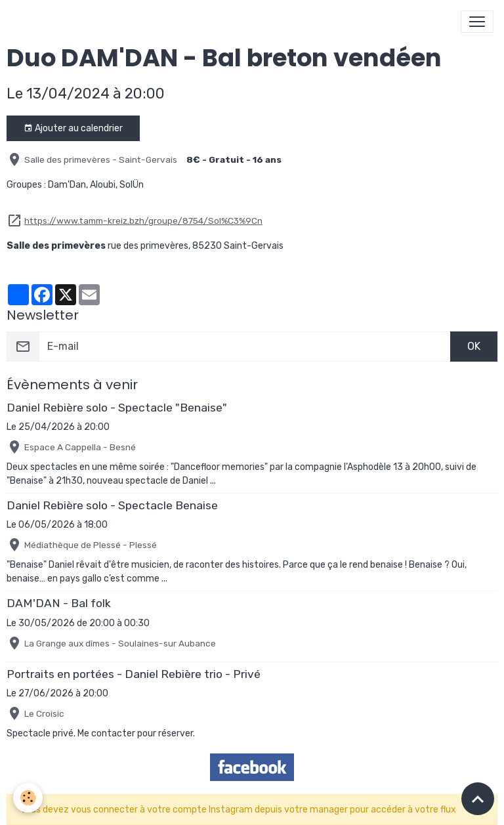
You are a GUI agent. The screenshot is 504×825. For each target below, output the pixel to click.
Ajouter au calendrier (73, 129)
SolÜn (132, 185)
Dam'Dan (67, 185)
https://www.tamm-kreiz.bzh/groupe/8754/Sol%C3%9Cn (143, 221)
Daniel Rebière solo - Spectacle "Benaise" (117, 408)
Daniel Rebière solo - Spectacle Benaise (112, 505)
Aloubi (103, 185)
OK (474, 346)
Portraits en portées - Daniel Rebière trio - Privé (134, 674)
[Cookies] (28, 798)
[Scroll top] (478, 799)
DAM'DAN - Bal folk (59, 603)
